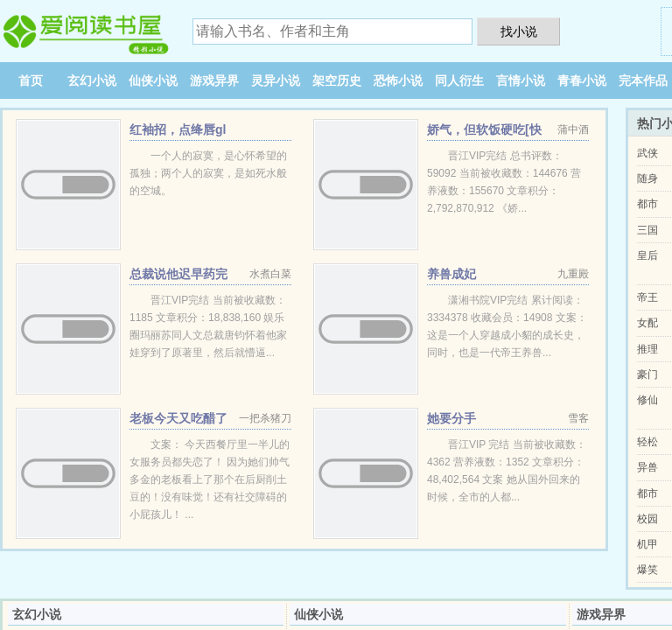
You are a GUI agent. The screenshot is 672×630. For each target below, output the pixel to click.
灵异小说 (276, 80)
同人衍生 (459, 80)
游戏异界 (214, 80)
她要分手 (451, 418)
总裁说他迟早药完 (178, 274)
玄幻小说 (92, 80)
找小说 (519, 31)
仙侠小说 (153, 80)
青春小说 (582, 80)
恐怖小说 (398, 80)
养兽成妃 (451, 274)
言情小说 (521, 80)
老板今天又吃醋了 (178, 418)
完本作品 (643, 80)
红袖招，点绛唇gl (178, 129)
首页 (31, 80)
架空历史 (337, 80)
